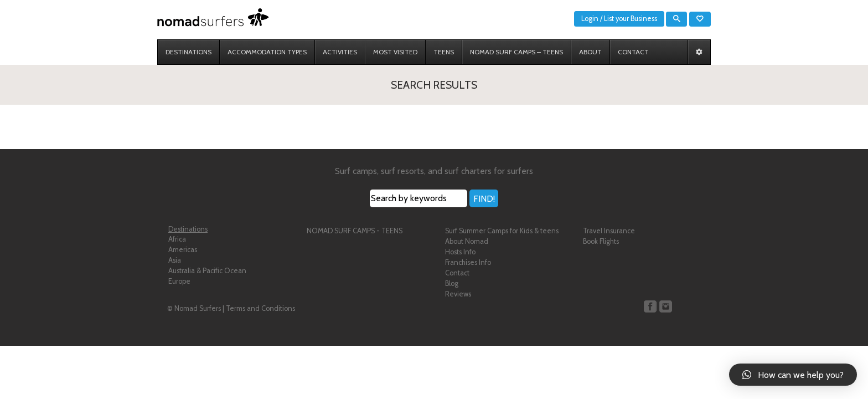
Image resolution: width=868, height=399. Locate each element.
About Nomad (467, 241)
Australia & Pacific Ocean (207, 271)
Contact (457, 273)
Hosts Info (460, 252)
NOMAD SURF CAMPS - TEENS (355, 231)
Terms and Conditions (260, 308)
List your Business (631, 19)
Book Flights (601, 241)
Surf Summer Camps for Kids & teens (502, 231)
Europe (179, 281)
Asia (175, 260)
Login (590, 19)
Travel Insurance (609, 231)
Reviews (458, 294)
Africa (177, 239)
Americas (183, 250)
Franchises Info (468, 262)
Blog (452, 283)
